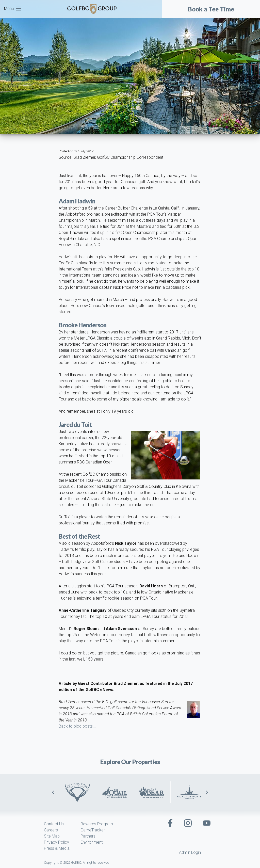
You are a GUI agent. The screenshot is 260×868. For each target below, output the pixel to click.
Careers (51, 830)
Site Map (52, 836)
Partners (88, 836)
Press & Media (57, 848)
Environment (92, 842)
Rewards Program (97, 824)
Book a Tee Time (211, 9)
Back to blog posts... (77, 726)
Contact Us (54, 824)
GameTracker (93, 830)
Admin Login (190, 852)
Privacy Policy (56, 842)
